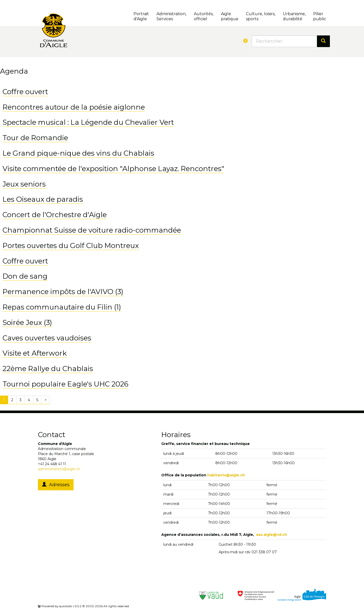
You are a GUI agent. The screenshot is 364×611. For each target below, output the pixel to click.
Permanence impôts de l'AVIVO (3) (63, 292)
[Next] (45, 400)
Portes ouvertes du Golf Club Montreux (71, 246)
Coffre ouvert (25, 92)
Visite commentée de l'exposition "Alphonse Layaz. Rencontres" (113, 169)
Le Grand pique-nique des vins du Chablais (78, 153)
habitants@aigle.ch (226, 475)
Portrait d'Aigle (141, 16)
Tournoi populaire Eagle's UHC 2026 (65, 384)
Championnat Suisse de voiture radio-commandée (92, 230)
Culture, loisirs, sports (261, 16)
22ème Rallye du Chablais (48, 369)
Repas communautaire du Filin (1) (62, 307)
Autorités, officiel (204, 16)
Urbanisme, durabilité (294, 16)
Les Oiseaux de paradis (43, 199)
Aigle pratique (230, 16)
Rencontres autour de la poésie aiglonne (74, 107)
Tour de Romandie (35, 138)
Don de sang (25, 276)
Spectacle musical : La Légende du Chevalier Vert (88, 122)
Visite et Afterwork (35, 353)
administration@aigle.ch (59, 469)
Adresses (56, 485)
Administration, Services (171, 16)
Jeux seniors (24, 184)
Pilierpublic (320, 16)
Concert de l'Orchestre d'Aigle (55, 215)
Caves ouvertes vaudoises (47, 338)
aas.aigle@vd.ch (272, 535)
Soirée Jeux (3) (27, 322)
